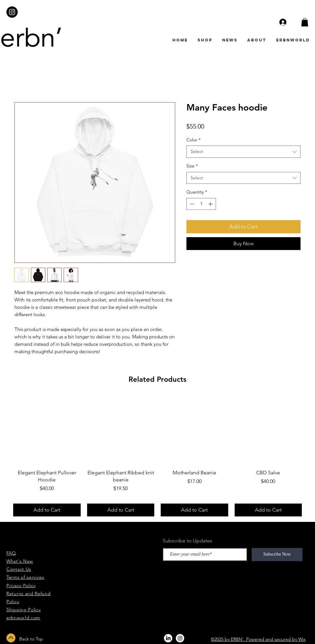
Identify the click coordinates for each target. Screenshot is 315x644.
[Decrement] (191, 204)
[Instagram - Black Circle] (12, 12)
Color (194, 140)
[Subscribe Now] (277, 555)
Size (192, 166)
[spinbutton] (201, 204)
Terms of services (25, 577)
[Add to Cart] (47, 510)
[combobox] (243, 152)
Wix (302, 639)
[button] (305, 22)
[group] (157, 456)
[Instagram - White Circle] (180, 638)
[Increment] (211, 204)
